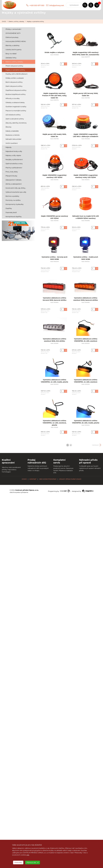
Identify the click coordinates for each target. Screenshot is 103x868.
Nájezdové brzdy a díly (14, 151)
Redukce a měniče (13, 135)
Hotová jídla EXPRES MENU (16, 41)
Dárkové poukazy (12, 37)
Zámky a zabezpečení (14, 184)
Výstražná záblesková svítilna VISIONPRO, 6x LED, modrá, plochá (86, 423)
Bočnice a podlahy (12, 196)
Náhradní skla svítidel (13, 139)
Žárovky (8, 127)
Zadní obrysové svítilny (14, 86)
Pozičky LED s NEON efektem (17, 74)
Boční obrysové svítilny (14, 82)
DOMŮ (24, 479)
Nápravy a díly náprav (13, 155)
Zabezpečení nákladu (14, 180)
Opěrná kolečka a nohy (14, 164)
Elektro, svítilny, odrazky (16, 21)
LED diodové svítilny (13, 115)
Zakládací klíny (11, 58)
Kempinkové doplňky (14, 217)
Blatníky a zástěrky (13, 45)
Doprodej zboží (11, 212)
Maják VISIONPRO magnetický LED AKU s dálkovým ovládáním (86, 136)
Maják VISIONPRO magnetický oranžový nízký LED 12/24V (86, 177)
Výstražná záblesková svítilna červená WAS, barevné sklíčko (54, 300)
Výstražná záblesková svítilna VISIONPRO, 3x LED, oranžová (86, 341)
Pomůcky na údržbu (13, 200)
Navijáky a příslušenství (14, 160)
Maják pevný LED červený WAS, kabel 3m (86, 96)
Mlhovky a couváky (13, 98)
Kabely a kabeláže (12, 131)
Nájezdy (9, 147)
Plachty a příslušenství (14, 168)
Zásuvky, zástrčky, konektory (16, 123)
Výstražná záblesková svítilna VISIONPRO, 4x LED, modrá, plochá (54, 382)
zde (28, 855)
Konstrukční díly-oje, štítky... (16, 188)
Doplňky (9, 208)
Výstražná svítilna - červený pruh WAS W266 (54, 259)
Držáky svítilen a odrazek (15, 78)
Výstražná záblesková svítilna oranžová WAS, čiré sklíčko (54, 341)
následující (95, 445)
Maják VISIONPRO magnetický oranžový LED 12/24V (54, 177)
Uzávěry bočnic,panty (14, 50)
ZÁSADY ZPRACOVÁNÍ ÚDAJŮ (70, 479)
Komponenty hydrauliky (15, 204)
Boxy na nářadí (11, 54)
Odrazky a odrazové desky (15, 103)
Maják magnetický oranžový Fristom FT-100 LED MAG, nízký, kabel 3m (54, 97)
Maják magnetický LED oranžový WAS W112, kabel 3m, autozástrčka (86, 55)
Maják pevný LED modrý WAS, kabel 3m (54, 136)
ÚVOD (4, 21)
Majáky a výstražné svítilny (35, 21)
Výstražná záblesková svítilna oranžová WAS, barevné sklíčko (86, 300)
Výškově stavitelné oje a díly (16, 192)
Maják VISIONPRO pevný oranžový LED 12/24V (54, 218)
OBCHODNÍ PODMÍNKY (48, 479)
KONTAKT (33, 479)
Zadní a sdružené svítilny (15, 119)
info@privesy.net (57, 5)
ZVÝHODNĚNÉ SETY (13, 33)
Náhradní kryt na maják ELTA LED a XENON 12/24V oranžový (86, 218)
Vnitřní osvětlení (12, 143)
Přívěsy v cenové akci (13, 29)
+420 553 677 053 (37, 5)
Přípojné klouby (11, 176)
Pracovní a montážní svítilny (16, 111)
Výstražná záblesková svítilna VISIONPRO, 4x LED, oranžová (86, 382)
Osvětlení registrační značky (16, 107)
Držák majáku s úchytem (54, 53)
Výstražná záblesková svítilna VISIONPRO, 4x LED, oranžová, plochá (54, 424)
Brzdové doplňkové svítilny (16, 94)
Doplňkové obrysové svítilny (16, 90)
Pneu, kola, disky (12, 172)
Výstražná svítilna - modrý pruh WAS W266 (86, 259)
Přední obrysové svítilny (14, 66)
